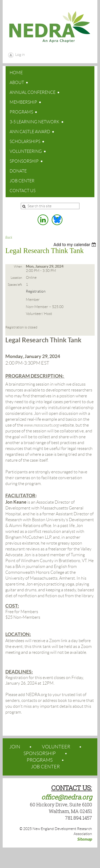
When (18, 266)
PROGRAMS (40, 760)
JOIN (15, 747)
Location (16, 278)
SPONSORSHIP (40, 753)
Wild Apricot (54, 858)
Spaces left (15, 285)
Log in (20, 54)
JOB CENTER (45, 767)
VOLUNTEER (56, 747)
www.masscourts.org (41, 425)
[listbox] (75, 245)
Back (9, 238)
